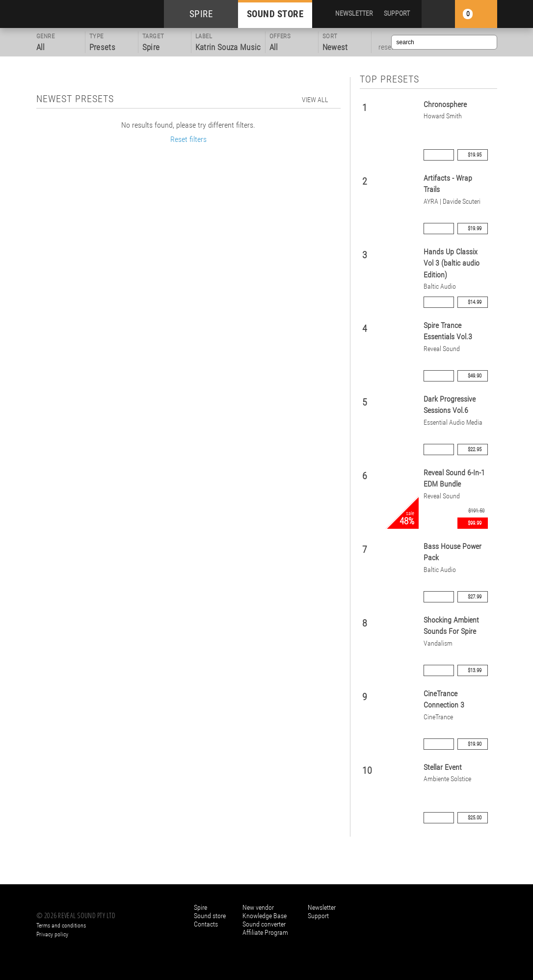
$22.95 (475, 449)
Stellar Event (443, 767)
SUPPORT (397, 13)
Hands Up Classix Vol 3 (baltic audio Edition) (452, 263)
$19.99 (475, 229)
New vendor (258, 907)
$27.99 (475, 597)
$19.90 (475, 744)
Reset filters (188, 139)
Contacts (206, 924)
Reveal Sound (442, 349)
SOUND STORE (275, 14)
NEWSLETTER (354, 13)
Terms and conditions (61, 926)
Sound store (210, 916)
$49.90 (475, 376)
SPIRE (201, 14)
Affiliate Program (265, 932)
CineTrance (438, 717)
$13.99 (475, 670)
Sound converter (264, 924)
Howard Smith (443, 116)
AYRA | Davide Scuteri (452, 202)
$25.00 (475, 818)
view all (315, 100)
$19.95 (475, 155)
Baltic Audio (440, 286)
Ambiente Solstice (447, 779)
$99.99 (475, 523)
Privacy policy (52, 934)
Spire (200, 907)
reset (386, 47)
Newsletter (322, 907)
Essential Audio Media (453, 422)
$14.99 (475, 302)
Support (318, 916)
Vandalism (438, 643)
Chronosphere (445, 104)
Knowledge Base (265, 916)
